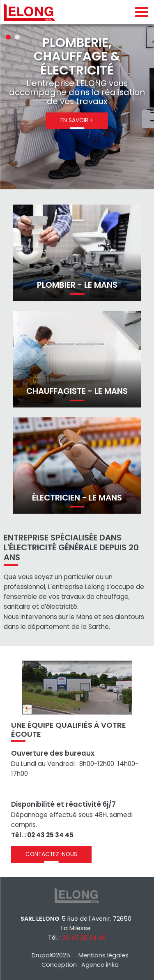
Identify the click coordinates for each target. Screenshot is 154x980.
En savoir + (77, 120)
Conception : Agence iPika (80, 965)
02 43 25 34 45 (84, 938)
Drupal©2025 (51, 955)
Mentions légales (103, 955)
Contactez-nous (51, 854)
